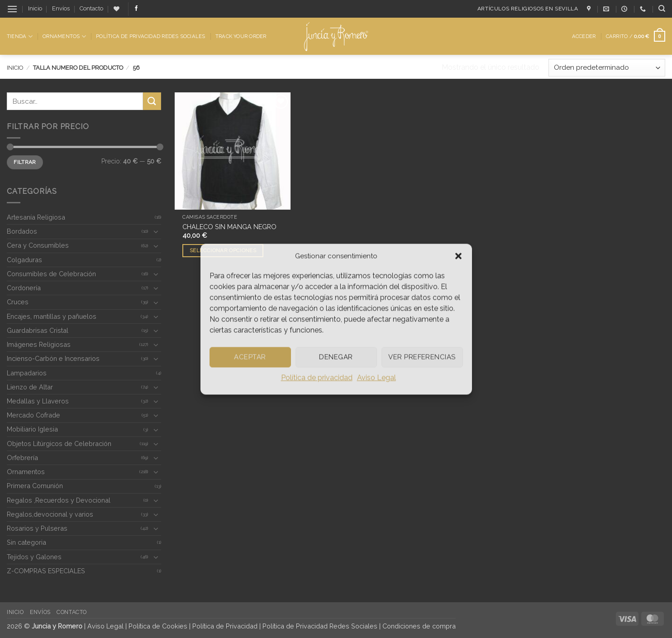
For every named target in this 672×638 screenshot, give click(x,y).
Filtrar (25, 162)
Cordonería (24, 288)
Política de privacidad (317, 377)
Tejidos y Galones (34, 557)
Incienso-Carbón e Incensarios (53, 358)
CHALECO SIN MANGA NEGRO (229, 227)
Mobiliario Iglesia (32, 429)
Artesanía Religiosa (36, 217)
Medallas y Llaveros (38, 401)
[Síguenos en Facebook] (136, 9)
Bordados (22, 231)
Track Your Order (241, 36)
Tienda (20, 36)
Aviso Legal (377, 377)
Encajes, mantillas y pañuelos (52, 316)
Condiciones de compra (419, 626)
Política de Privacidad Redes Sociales (150, 36)
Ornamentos (64, 36)
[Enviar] (152, 101)
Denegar (336, 357)
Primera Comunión (35, 486)
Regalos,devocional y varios (50, 514)
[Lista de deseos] (117, 9)
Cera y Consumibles (38, 245)
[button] (458, 256)
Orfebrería (22, 458)
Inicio (35, 8)
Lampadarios (27, 373)
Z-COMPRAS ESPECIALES (46, 571)
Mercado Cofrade (33, 415)
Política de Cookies (158, 626)
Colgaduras (24, 260)
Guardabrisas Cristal (38, 330)
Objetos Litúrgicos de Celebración (59, 444)
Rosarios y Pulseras (37, 528)
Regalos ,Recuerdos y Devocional (59, 500)
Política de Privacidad (225, 626)
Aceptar (250, 357)
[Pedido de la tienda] (607, 68)
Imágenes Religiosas (39, 344)
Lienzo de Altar (30, 387)
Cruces (18, 302)
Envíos (61, 8)
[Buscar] (662, 9)
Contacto (91, 8)
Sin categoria (26, 542)
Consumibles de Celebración (51, 274)
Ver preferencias (422, 357)
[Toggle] (156, 231)
